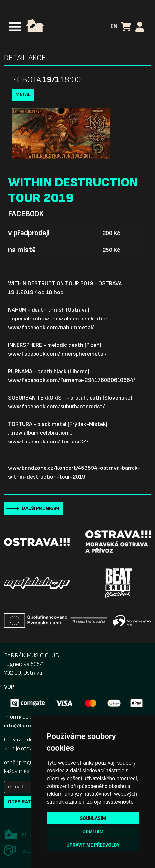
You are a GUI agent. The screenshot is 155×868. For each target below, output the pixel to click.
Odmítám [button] (93, 832)
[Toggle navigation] (15, 27)
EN (114, 26)
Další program (41, 508)
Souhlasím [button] (93, 818)
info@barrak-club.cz (30, 726)
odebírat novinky (30, 802)
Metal (23, 95)
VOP (9, 687)
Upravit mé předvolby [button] (93, 845)
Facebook (26, 214)
